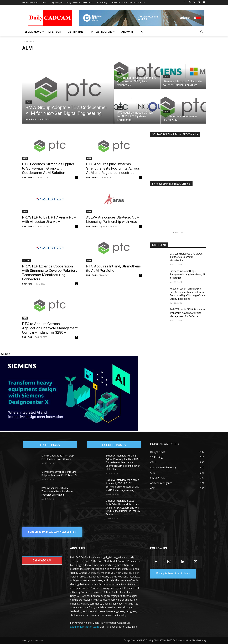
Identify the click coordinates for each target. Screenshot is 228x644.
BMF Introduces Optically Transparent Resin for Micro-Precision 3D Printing (57, 491)
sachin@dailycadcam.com (84, 627)
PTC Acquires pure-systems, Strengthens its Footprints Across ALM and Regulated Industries (113, 168)
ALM (29, 102)
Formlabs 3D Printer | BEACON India (171, 184)
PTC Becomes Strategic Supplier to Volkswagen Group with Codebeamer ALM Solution (48, 168)
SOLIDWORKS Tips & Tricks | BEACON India (175, 134)
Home (25, 41)
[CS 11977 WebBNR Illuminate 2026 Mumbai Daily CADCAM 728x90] (142, 18)
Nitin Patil (27, 177)
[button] (202, 32)
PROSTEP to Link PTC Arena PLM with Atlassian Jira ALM (49, 219)
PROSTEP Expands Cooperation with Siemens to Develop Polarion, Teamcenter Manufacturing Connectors (49, 273)
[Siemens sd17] (69, 430)
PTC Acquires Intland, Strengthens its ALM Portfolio (113, 268)
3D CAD (26, 260)
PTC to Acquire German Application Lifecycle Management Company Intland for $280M (50, 328)
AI (119, 73)
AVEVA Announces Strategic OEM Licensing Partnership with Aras (113, 219)
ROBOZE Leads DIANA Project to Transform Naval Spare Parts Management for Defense (187, 313)
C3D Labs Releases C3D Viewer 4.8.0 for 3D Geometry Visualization (186, 257)
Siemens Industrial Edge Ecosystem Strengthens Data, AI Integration (187, 274)
